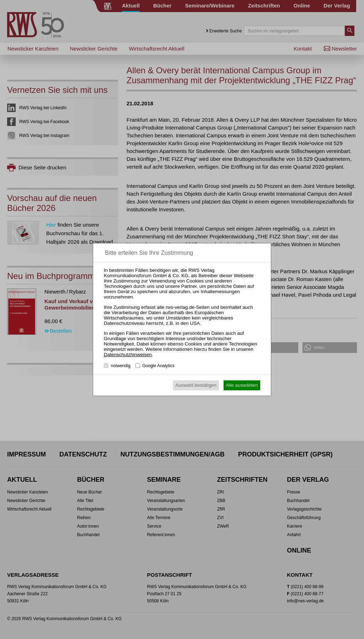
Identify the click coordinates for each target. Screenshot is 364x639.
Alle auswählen (242, 385)
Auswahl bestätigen (196, 385)
